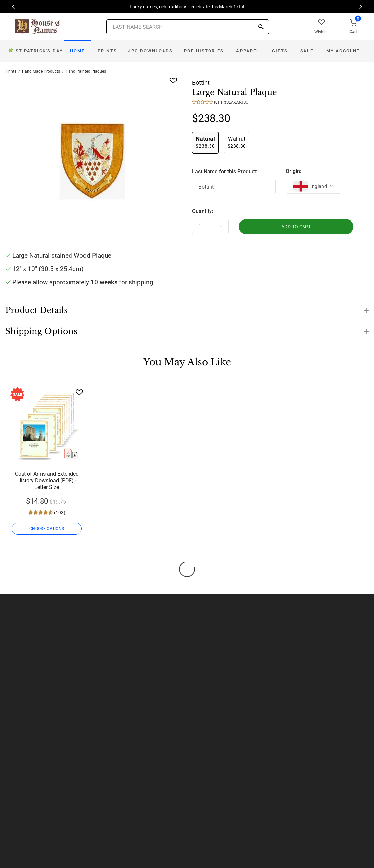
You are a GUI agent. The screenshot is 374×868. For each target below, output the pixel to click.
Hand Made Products (41, 71)
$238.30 (205, 142)
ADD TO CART (296, 227)
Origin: (293, 171)
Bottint (201, 83)
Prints (107, 51)
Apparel (248, 51)
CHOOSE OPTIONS (47, 529)
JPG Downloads (150, 51)
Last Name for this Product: (225, 171)
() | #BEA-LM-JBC (231, 102)
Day (35, 51)
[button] (187, 306)
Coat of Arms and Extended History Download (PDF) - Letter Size (47, 481)
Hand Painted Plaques (86, 71)
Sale (307, 51)
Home (78, 51)
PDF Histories (204, 51)
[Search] (261, 27)
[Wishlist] (79, 392)
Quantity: (203, 211)
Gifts (280, 51)
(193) (59, 513)
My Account (343, 51)
